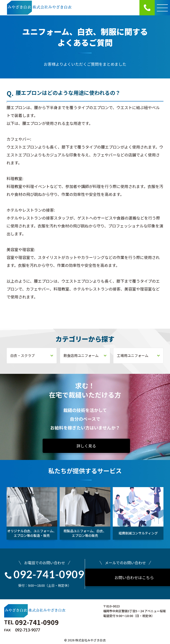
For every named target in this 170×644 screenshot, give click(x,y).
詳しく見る (86, 446)
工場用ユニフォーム (138, 355)
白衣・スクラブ (32, 355)
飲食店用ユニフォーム (85, 355)
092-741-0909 (45, 574)
